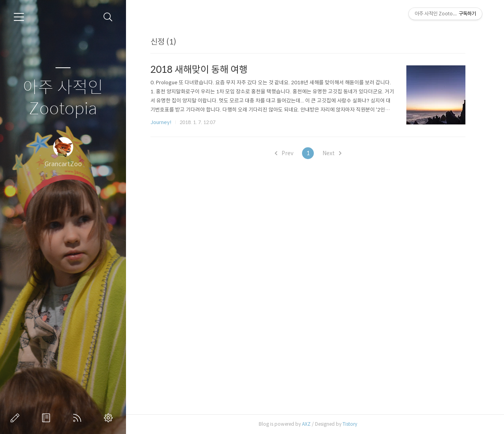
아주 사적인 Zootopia (63, 98)
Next (334, 153)
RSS (79, 418)
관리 (110, 418)
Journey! (163, 122)
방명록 (48, 418)
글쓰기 (17, 418)
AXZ (308, 424)
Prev (286, 153)
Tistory (352, 424)
